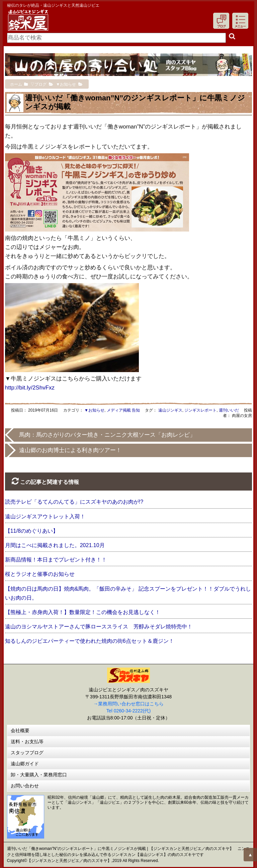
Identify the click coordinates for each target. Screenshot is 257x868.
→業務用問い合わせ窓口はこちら (128, 704)
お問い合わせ (25, 786)
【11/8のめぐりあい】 (32, 531)
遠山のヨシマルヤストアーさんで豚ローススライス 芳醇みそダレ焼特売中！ (99, 627)
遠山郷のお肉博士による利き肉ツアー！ (70, 450)
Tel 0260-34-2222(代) (128, 711)
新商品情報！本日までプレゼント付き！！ (56, 560)
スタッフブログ (27, 753)
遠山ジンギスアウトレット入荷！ (45, 516)
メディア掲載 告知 (123, 410)
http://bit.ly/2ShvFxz (30, 388)
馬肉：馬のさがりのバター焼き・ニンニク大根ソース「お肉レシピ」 (107, 435)
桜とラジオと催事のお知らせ (40, 574)
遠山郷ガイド (25, 764)
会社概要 (20, 730)
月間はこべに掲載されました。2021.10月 (55, 545)
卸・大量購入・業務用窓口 (39, 775)
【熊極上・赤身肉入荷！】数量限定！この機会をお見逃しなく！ (83, 612)
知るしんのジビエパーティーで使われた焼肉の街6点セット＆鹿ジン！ (90, 641)
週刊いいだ (229, 410)
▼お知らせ (94, 410)
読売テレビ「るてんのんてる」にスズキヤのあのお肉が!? (74, 502)
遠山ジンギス (170, 410)
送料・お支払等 (27, 742)
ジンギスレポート (200, 410)
